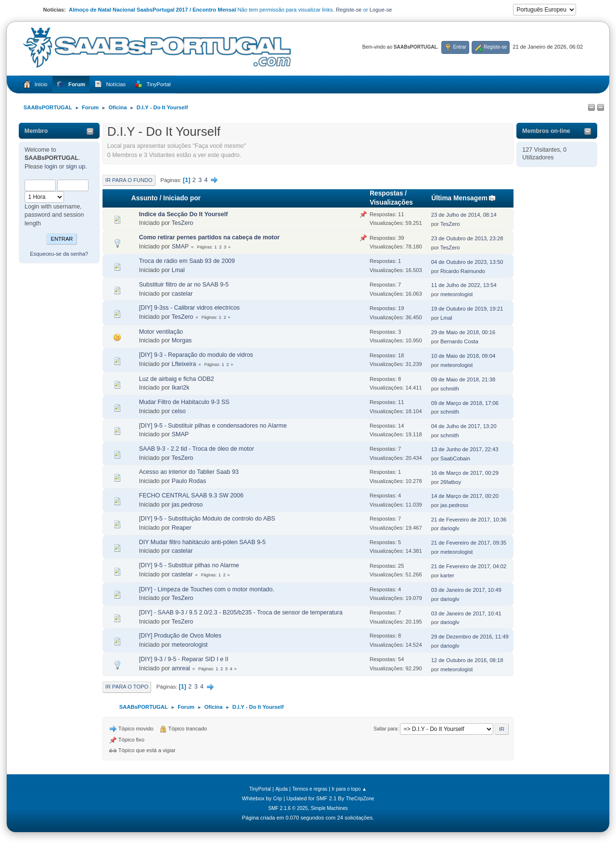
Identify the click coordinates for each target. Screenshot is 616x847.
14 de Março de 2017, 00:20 (465, 496)
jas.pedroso (187, 505)
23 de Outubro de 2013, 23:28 (467, 238)
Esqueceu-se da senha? (59, 254)
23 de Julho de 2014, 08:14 (464, 215)
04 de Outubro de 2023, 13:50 (467, 262)
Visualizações (391, 202)
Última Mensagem (464, 198)
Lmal (178, 270)
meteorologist (456, 294)
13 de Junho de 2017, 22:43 (465, 449)
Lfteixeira (184, 364)
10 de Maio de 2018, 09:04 (463, 356)
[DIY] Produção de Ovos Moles (180, 636)
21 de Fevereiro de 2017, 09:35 (469, 543)
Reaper (182, 528)
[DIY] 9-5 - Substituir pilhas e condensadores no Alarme (213, 426)
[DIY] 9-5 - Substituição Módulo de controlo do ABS (207, 519)
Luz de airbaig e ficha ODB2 (177, 379)
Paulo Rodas (189, 481)
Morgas (182, 340)
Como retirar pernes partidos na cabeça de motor (209, 237)
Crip (277, 799)
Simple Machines (329, 808)
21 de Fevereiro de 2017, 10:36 (469, 520)
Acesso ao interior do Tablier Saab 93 (189, 472)
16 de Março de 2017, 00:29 (465, 473)
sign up (76, 167)
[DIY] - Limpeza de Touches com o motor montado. (207, 589)
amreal (181, 668)
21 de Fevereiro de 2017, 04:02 (469, 566)
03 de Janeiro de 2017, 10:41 (466, 613)
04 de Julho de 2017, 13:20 (464, 426)
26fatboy (451, 482)
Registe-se (349, 10)
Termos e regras (310, 789)
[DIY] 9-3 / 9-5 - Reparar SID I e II (184, 659)
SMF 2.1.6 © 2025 (288, 808)
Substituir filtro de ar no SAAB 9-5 (184, 285)
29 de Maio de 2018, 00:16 (463, 332)
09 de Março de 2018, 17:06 (465, 403)
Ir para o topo (127, 687)
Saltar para (385, 729)
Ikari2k (181, 388)
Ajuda (282, 789)
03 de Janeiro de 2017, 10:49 (466, 590)
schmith (450, 389)
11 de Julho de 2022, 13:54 (464, 285)
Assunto (145, 198)
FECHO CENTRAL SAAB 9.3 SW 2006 (191, 495)
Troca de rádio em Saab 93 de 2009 (187, 261)
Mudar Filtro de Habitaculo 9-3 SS (184, 402)
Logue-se (381, 10)
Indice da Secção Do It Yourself (184, 214)
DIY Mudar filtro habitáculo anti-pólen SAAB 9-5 (202, 542)
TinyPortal (260, 789)
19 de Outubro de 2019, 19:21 (467, 309)
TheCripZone (360, 799)
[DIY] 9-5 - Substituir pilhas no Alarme (189, 565)
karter (447, 575)
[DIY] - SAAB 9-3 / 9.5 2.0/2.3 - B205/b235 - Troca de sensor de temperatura (241, 612)
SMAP (180, 247)
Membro (36, 131)
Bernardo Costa (459, 341)
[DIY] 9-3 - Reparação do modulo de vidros (196, 355)
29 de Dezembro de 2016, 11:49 (470, 637)
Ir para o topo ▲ (349, 789)
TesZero (183, 223)
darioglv (450, 528)
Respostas (386, 193)
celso (179, 411)
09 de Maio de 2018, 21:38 (463, 379)
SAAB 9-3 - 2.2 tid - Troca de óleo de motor (197, 449)
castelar (182, 294)
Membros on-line (546, 131)
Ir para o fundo (129, 180)
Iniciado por (182, 198)
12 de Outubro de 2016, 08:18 (467, 660)
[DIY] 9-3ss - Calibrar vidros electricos (189, 308)
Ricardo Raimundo (463, 271)
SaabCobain (455, 458)
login (51, 167)
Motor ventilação (161, 332)
